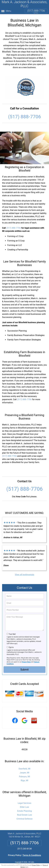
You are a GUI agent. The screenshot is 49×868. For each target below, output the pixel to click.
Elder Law (24, 807)
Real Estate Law (25, 815)
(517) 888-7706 (36, 11)
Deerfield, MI (24, 769)
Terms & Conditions (32, 855)
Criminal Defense (24, 819)
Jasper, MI (25, 773)
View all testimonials (24, 575)
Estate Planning (25, 811)
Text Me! (12, 634)
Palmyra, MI (24, 777)
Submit (24, 670)
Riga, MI (25, 780)
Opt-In (11, 647)
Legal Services (24, 803)
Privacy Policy (26, 662)
